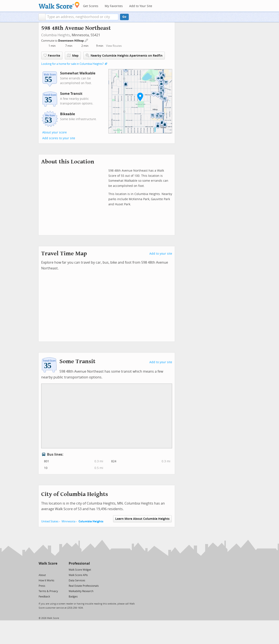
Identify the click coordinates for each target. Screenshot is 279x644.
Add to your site (161, 254)
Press (42, 586)
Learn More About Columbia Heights (142, 519)
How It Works (46, 581)
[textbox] (82, 17)
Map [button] (73, 56)
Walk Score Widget (80, 570)
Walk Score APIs (78, 575)
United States (50, 521)
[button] (42, 17)
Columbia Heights (56, 35)
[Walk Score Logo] (59, 5)
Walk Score (48, 563)
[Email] (54, 569)
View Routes (114, 46)
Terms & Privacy (48, 591)
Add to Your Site (141, 6)
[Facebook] (48, 569)
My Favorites (114, 6)
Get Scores (91, 6)
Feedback (44, 597)
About (42, 575)
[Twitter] (41, 569)
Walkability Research (81, 591)
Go (124, 17)
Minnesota (68, 521)
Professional (79, 563)
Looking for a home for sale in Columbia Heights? (72, 64)
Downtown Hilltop (71, 41)
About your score (55, 132)
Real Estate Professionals (84, 586)
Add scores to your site (59, 138)
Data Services (77, 581)
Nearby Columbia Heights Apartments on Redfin (124, 55)
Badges (73, 597)
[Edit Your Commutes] (86, 40)
